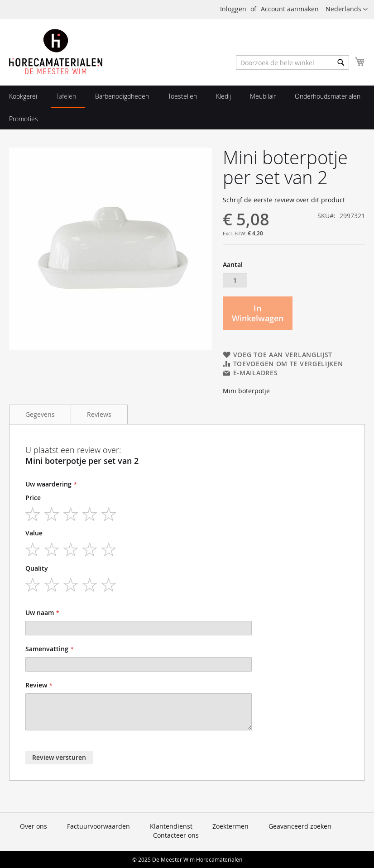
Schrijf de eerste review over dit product (284, 200)
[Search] (341, 62)
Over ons (34, 826)
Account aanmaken (290, 9)
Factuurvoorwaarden (98, 826)
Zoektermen (230, 826)
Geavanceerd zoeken (300, 826)
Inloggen (233, 9)
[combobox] (292, 62)
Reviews (99, 414)
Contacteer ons (176, 835)
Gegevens (40, 414)
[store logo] (56, 52)
